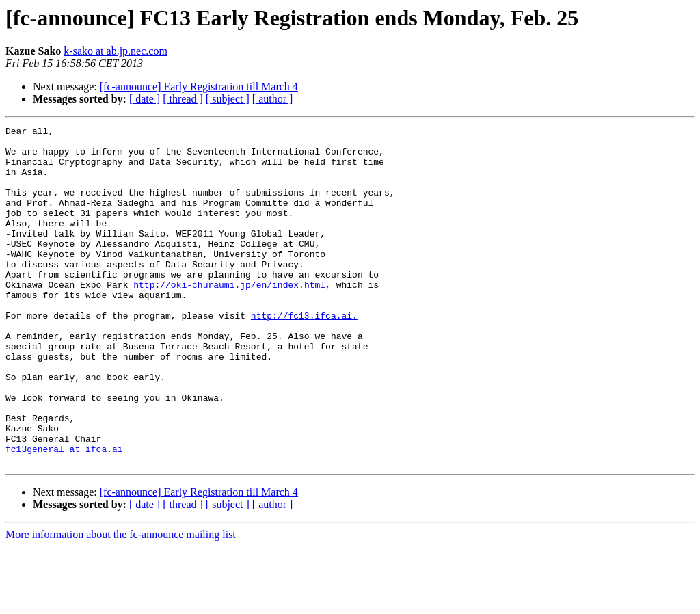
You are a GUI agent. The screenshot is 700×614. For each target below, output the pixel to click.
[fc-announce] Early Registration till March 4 (199, 86)
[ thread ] (183, 99)
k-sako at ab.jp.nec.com (116, 51)
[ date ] (145, 99)
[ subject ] (228, 99)
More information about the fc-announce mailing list (121, 602)
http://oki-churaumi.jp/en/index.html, (232, 317)
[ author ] (273, 99)
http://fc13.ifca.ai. (304, 354)
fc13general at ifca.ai (64, 514)
